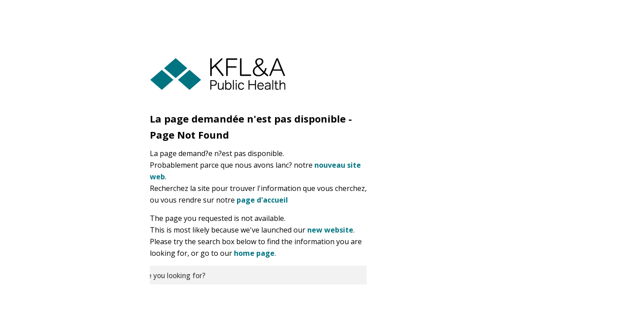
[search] (258, 275)
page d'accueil (262, 200)
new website (330, 230)
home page (254, 253)
